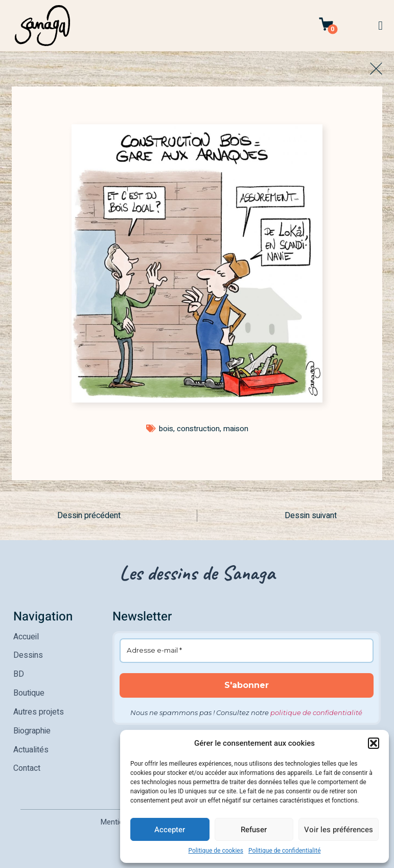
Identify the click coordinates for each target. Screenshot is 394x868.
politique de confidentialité (316, 713)
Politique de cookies (216, 851)
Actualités (31, 747)
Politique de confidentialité (285, 851)
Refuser (254, 830)
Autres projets (39, 710)
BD (19, 673)
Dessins (28, 655)
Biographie (32, 728)
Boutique (29, 692)
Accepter (170, 830)
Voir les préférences (339, 830)
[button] (374, 743)
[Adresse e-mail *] (247, 651)
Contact (27, 765)
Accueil (26, 636)
